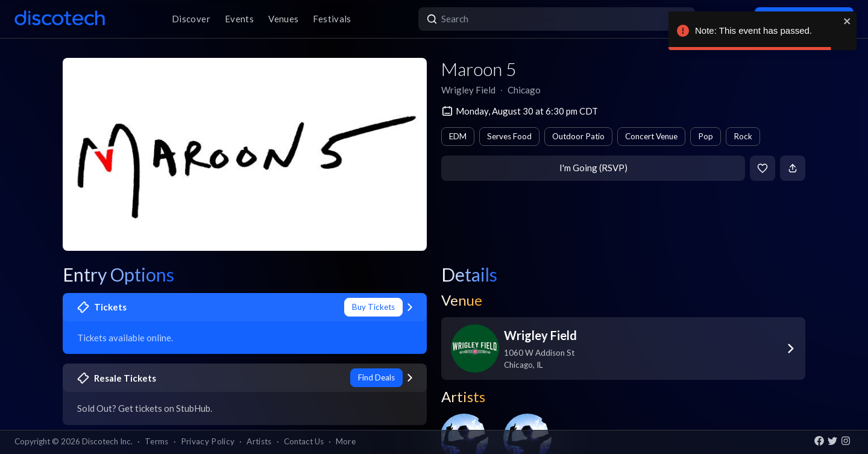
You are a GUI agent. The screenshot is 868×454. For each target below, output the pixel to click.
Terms (157, 441)
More (346, 441)
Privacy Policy (208, 441)
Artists (259, 441)
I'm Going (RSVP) (593, 168)
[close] (848, 21)
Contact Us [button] (304, 441)
